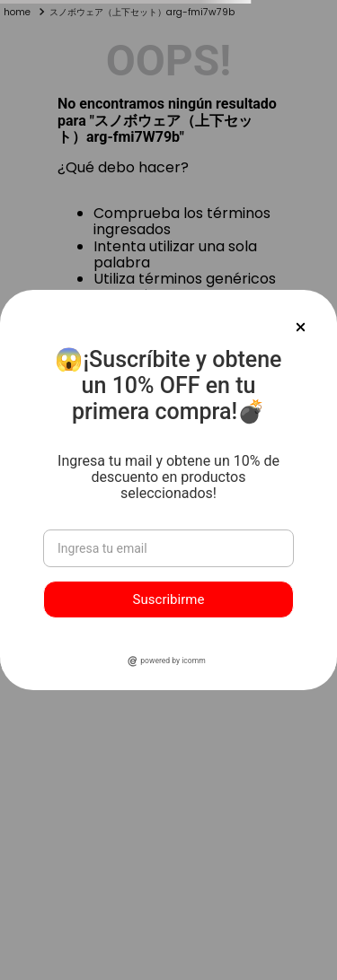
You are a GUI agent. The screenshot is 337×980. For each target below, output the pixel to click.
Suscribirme (169, 599)
